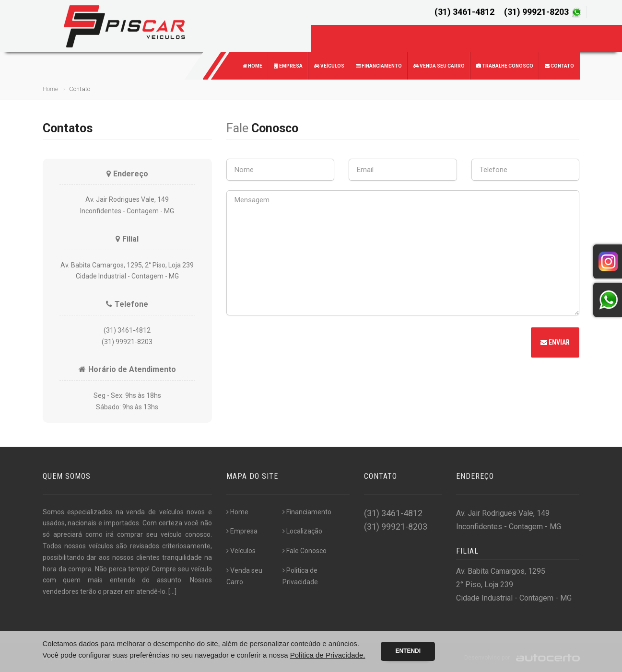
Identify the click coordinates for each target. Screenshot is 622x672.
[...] (172, 591)
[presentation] (299, 344)
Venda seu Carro (439, 66)
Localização (302, 531)
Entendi (408, 651)
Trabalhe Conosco (505, 66)
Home (252, 66)
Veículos (329, 66)
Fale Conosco (305, 551)
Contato (559, 66)
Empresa (288, 66)
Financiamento (379, 66)
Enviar (555, 342)
